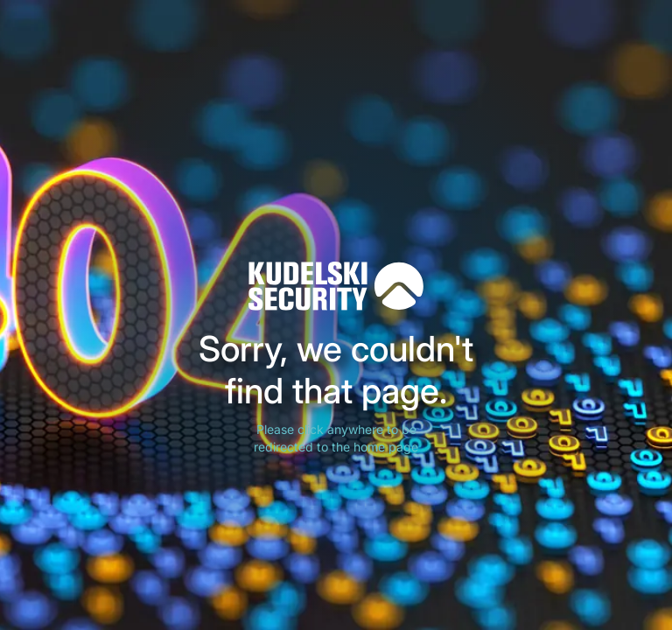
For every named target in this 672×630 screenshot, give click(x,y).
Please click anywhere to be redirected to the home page (336, 438)
